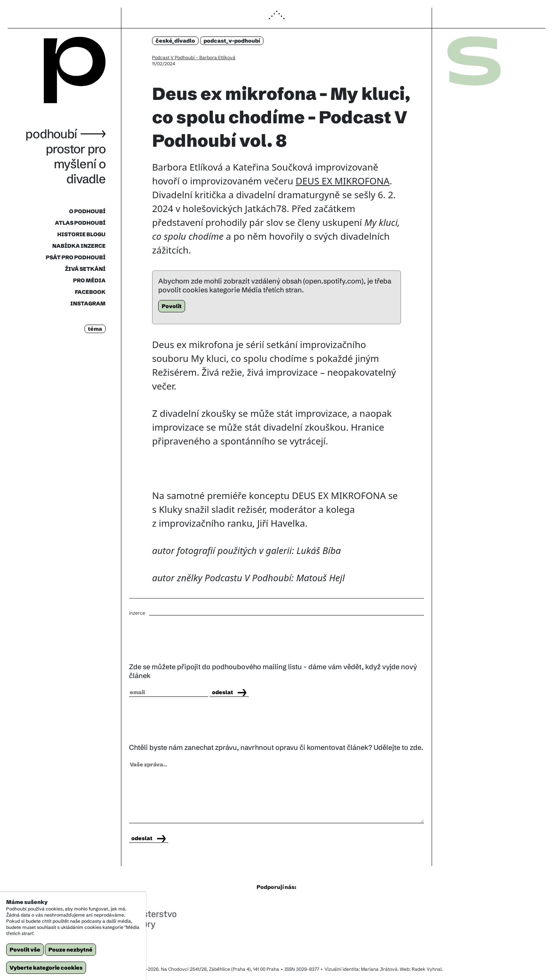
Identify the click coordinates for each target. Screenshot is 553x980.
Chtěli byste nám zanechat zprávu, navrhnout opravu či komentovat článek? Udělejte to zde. (276, 747)
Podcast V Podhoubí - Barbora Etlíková (194, 57)
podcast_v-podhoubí (232, 41)
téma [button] (95, 329)
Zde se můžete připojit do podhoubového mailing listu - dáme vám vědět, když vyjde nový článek (273, 671)
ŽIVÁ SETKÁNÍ (85, 269)
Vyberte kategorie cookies (46, 968)
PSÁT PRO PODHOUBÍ (76, 257)
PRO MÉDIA (89, 280)
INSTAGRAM (88, 303)
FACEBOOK (90, 292)
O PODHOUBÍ (87, 211)
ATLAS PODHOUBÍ (80, 223)
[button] (276, 18)
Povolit (172, 306)
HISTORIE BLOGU (81, 234)
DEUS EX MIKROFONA (343, 181)
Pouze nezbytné (70, 950)
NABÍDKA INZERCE (79, 246)
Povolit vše (25, 950)
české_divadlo (175, 41)
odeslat (229, 692)
